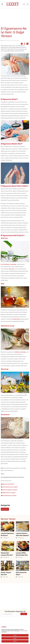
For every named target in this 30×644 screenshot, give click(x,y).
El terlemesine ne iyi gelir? (9, 495)
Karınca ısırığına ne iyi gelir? (10, 490)
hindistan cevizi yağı (20, 352)
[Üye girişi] (24, 4)
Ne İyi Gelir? (5, 509)
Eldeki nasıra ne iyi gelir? (9, 493)
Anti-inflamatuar (5, 264)
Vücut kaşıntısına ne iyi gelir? (10, 487)
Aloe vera (12, 269)
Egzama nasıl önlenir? (8, 484)
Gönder (24, 614)
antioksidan (13, 264)
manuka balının (16, 319)
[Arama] (28, 4)
